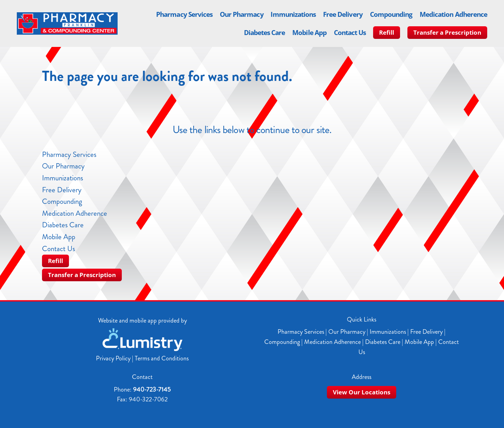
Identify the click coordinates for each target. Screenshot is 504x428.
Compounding (391, 14)
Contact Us (350, 33)
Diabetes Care (265, 33)
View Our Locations (362, 392)
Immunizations (293, 14)
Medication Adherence (453, 14)
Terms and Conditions (162, 358)
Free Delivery (343, 14)
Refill (387, 32)
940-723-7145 (152, 389)
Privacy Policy (113, 358)
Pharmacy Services (184, 14)
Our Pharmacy (242, 14)
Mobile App (309, 33)
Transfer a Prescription (447, 32)
